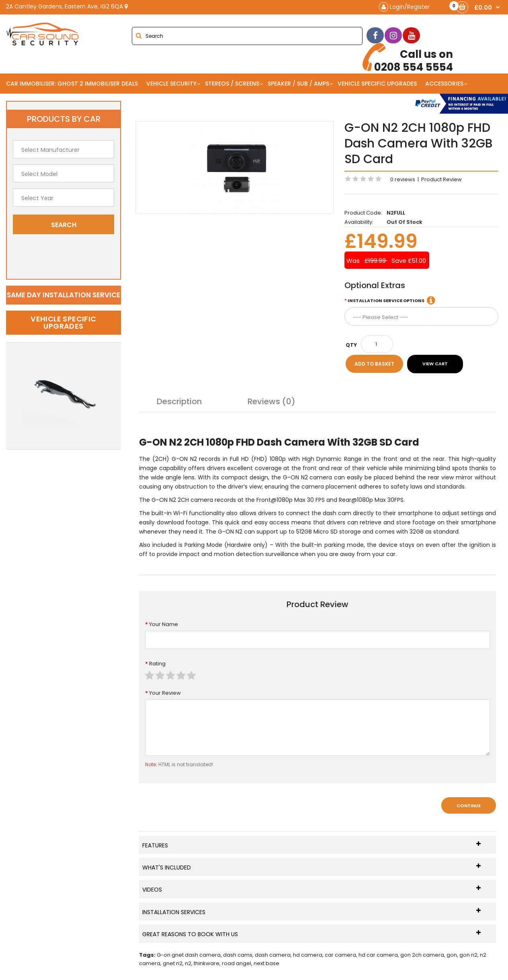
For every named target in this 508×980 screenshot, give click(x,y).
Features (311, 845)
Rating (157, 664)
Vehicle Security (171, 84)
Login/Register (404, 7)
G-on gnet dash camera (189, 955)
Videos (311, 889)
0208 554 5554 (408, 58)
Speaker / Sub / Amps (298, 84)
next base (266, 963)
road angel (237, 963)
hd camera (308, 955)
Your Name (164, 624)
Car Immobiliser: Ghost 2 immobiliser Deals (72, 84)
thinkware (207, 963)
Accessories (444, 84)
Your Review (165, 693)
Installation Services (311, 912)
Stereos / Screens (232, 84)
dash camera (273, 955)
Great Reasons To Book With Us (311, 934)
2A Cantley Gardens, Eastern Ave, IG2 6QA (67, 6)
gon (452, 955)
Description (179, 401)
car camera (340, 955)
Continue (469, 806)
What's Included (311, 867)
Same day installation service (63, 295)
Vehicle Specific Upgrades (377, 84)
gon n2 (468, 955)
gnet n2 (173, 963)
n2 (188, 963)
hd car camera (378, 955)
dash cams (238, 955)
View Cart (435, 364)
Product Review (441, 179)
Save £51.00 (409, 261)
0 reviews (403, 179)
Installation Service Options (386, 301)
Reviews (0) (271, 401)
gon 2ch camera (422, 955)
